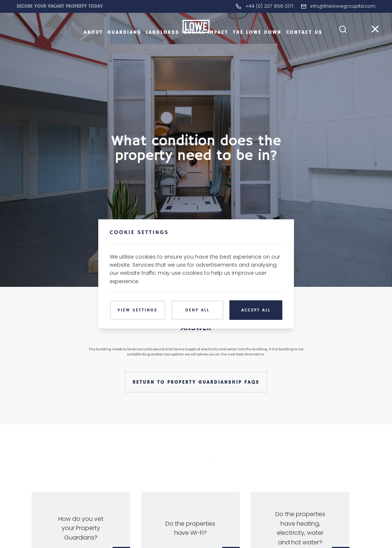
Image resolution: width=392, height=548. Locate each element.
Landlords (162, 45)
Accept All (256, 310)
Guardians (124, 45)
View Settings (137, 310)
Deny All (197, 310)
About (93, 45)
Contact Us (304, 45)
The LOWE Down (257, 45)
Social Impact (206, 45)
